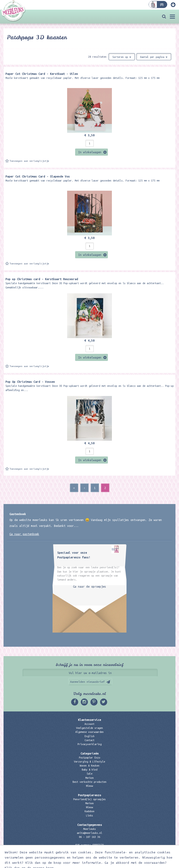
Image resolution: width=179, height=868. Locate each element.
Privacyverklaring (89, 744)
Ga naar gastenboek (24, 534)
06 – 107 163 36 (89, 837)
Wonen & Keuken (89, 766)
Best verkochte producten (89, 782)
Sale (89, 774)
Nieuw (89, 786)
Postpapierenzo (89, 795)
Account (89, 724)
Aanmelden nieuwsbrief (87, 682)
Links (89, 816)
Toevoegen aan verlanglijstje (29, 161)
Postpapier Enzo (89, 758)
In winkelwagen (90, 152)
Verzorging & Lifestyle (89, 762)
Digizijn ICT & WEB (114, 864)
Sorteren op (122, 57)
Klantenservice (89, 720)
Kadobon (89, 811)
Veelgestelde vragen (89, 728)
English (89, 736)
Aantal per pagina (154, 57)
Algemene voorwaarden (89, 732)
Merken (89, 778)
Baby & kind (89, 770)
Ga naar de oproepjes (89, 586)
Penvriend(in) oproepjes (89, 799)
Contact (89, 740)
